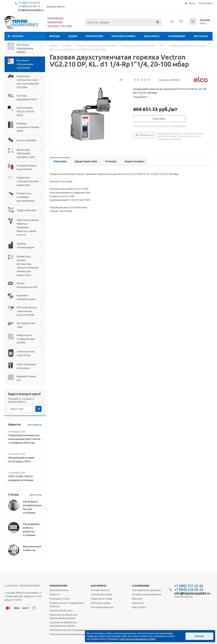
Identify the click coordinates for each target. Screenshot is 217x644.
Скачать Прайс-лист (61, 610)
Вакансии (137, 599)
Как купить (152, 36)
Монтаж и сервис (124, 36)
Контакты (201, 36)
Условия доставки (101, 594)
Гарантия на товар (102, 599)
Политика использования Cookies (69, 634)
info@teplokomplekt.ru (31, 10)
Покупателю (94, 36)
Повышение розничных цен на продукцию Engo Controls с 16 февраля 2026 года (24, 439)
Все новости (35, 425)
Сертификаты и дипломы (147, 590)
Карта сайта (139, 607)
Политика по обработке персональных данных (64, 616)
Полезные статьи (60, 599)
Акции (73, 36)
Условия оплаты (100, 590)
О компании (176, 36)
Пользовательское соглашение (67, 630)
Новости (55, 594)
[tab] (141, 97)
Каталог (18, 36)
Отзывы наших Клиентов (147, 594)
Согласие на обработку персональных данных (63, 624)
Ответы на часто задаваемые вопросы (67, 605)
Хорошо (199, 636)
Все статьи (36, 495)
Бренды (55, 36)
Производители (59, 590)
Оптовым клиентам (102, 607)
